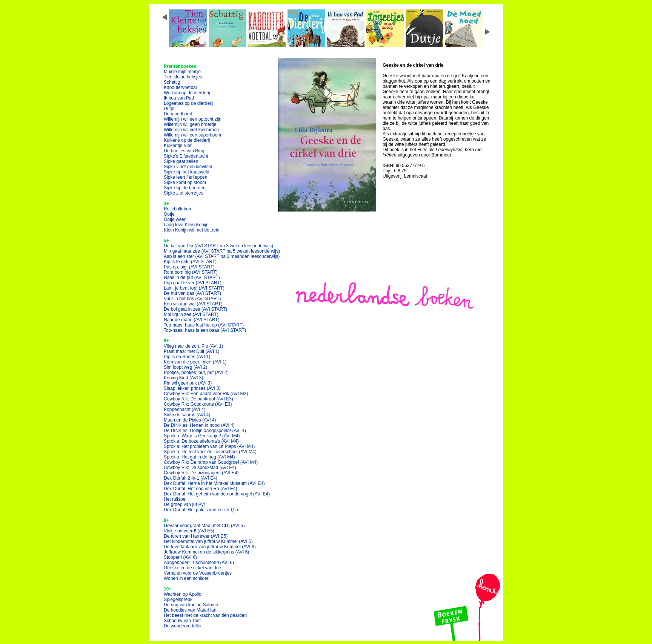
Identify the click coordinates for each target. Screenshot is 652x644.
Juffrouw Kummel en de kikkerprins (206, 552)
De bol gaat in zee (195, 309)
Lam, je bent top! (194, 288)
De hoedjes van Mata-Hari (190, 610)
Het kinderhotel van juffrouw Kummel (208, 541)
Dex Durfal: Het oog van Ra (201, 489)
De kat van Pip (218, 246)
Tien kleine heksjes (183, 77)
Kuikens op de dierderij (187, 140)
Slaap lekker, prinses (192, 388)
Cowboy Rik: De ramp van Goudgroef (211, 462)
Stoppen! (180, 557)
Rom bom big (191, 272)
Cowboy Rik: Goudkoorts (198, 404)
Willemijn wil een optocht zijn (193, 119)
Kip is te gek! (190, 262)
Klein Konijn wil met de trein (191, 230)
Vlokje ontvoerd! (189, 531)
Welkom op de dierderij (187, 93)
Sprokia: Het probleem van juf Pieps (209, 446)
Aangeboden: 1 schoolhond (199, 563)
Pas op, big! (189, 267)
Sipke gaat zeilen (181, 161)
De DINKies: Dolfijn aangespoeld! (205, 431)
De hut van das (192, 293)
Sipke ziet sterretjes (184, 193)
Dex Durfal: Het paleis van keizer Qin (201, 510)
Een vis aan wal (193, 304)
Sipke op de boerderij (185, 188)
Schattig (172, 82)
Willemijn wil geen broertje (190, 124)
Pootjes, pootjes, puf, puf (196, 373)
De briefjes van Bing (184, 151)
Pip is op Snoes (187, 357)
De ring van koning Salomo (191, 605)
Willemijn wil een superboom (192, 135)
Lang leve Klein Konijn (186, 225)
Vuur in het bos (192, 299)
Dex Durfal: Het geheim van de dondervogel (217, 494)
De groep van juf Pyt (184, 504)
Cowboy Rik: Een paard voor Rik (206, 394)
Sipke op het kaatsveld (187, 172)
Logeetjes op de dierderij (188, 103)
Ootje (169, 214)
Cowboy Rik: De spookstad (200, 468)
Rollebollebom (178, 209)
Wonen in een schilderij (187, 578)
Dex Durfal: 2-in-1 (191, 478)
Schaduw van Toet (182, 621)
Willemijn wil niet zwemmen (191, 130)
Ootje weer (175, 219)
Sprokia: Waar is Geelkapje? (202, 436)
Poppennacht (185, 409)
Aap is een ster (222, 256)
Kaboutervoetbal (180, 87)
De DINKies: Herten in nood (199, 425)
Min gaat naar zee (222, 251)
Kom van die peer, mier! (195, 362)
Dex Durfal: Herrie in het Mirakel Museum (214, 483)
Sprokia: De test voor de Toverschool (210, 452)
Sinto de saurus (187, 415)
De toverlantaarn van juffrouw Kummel (210, 547)
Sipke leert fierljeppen (185, 177)
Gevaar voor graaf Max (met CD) (204, 526)
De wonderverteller (183, 626)
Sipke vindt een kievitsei (188, 167)
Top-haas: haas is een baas (205, 330)
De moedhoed (178, 114)
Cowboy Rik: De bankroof (198, 399)
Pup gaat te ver (193, 283)
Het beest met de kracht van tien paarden (205, 615)
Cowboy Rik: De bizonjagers (201, 473)
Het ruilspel (175, 499)
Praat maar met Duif (191, 351)
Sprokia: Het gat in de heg (199, 457)
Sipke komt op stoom (185, 182)
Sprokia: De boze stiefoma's (201, 441)
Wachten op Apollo (183, 594)
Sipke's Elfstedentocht (186, 156)
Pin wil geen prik (188, 383)
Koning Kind (184, 378)
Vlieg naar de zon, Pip (193, 346)
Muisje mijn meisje (182, 72)
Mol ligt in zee (191, 314)
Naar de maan (191, 320)
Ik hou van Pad (179, 98)
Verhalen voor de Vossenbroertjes (198, 573)
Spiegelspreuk (178, 600)
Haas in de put (192, 278)
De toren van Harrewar (196, 536)
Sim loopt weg (185, 367)
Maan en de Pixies (190, 420)
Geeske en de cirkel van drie (192, 568)
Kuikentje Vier (178, 146)
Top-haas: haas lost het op (204, 325)
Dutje (169, 109)
